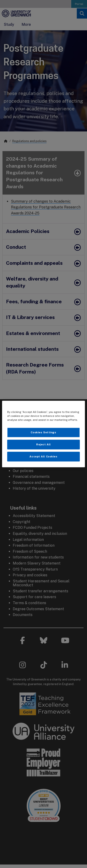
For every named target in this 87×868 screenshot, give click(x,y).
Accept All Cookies (43, 456)
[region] (43, 434)
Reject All (43, 444)
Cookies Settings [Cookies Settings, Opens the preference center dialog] (43, 432)
